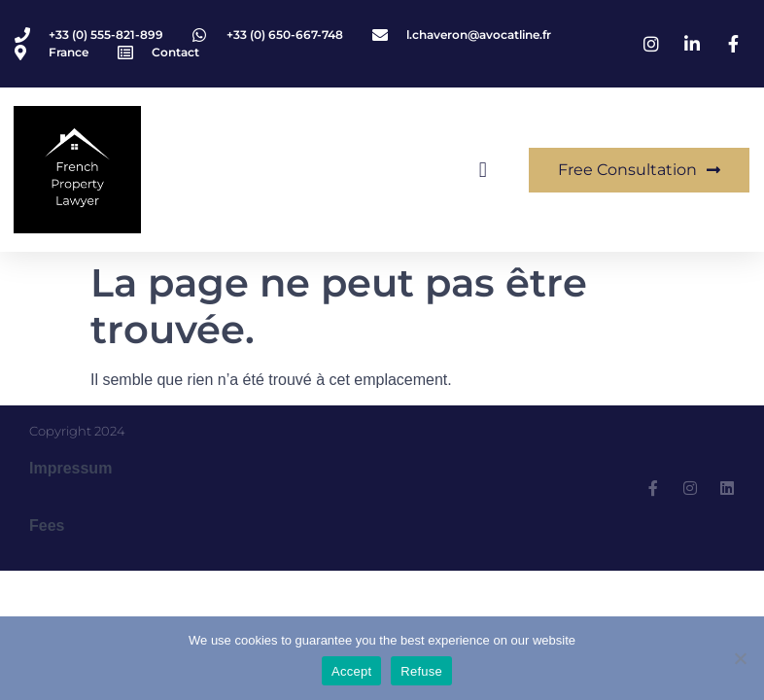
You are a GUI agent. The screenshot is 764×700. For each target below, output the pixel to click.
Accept (351, 671)
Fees (47, 525)
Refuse (421, 671)
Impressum (70, 468)
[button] (483, 170)
